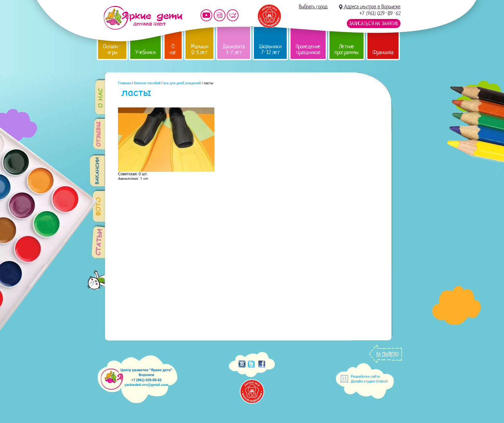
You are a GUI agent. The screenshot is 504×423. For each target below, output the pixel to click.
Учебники (145, 52)
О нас (173, 49)
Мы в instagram (220, 15)
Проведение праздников (308, 49)
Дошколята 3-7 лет (234, 49)
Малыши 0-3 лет (199, 49)
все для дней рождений (182, 83)
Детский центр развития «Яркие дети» (143, 18)
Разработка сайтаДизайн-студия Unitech (369, 379)
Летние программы (346, 49)
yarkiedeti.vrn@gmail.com (146, 385)
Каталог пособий (147, 83)
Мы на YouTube (206, 15)
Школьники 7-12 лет (270, 49)
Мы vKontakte (233, 15)
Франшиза (383, 52)
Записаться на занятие (374, 23)
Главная (125, 83)
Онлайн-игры (112, 49)
